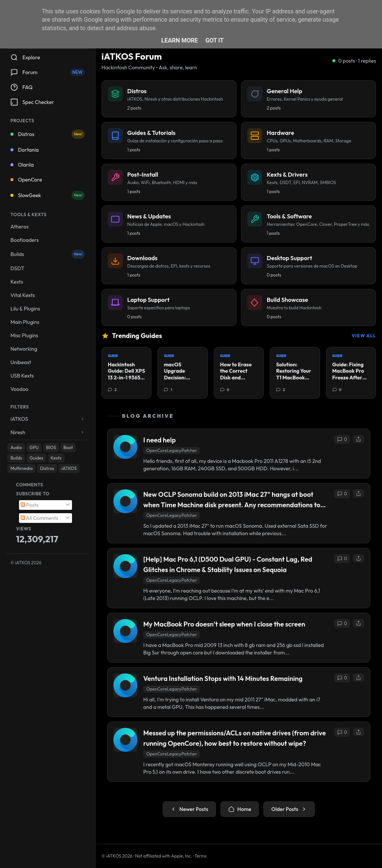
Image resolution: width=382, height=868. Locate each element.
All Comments (39, 518)
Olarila (22, 165)
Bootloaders (25, 240)
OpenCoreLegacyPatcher (172, 450)
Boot (68, 447)
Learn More (179, 40)
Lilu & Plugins (25, 309)
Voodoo (19, 389)
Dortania (25, 150)
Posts (29, 505)
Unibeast (21, 362)
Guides (36, 458)
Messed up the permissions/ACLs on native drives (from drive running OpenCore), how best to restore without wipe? (234, 738)
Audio (16, 447)
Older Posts (289, 809)
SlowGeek (48, 195)
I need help (159, 440)
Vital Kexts (23, 295)
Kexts (17, 282)
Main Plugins (25, 322)
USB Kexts (22, 376)
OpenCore (26, 180)
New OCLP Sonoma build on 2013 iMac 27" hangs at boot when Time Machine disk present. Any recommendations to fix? (232, 500)
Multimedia (21, 468)
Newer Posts (189, 809)
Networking (24, 349)
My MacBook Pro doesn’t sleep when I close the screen (224, 624)
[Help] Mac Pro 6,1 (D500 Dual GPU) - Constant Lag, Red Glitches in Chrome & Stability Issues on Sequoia (228, 564)
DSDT (17, 268)
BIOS (51, 447)
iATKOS (69, 468)
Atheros (20, 227)
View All (364, 336)
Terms (201, 856)
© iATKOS (26, 563)
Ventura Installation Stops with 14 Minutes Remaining (223, 678)
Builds (48, 254)
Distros (48, 134)
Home (240, 809)
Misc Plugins (24, 335)
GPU (34, 447)
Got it (214, 40)
